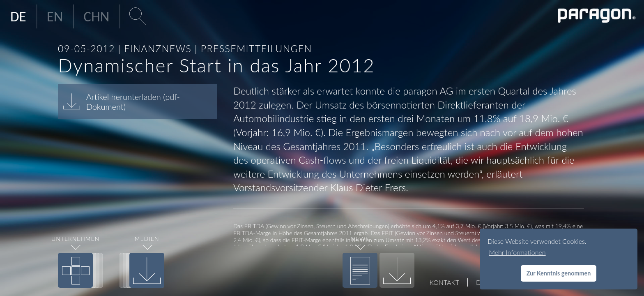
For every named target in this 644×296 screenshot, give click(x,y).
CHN (96, 16)
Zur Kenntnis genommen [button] (559, 273)
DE (18, 16)
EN (55, 16)
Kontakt (444, 282)
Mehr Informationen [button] (517, 252)
